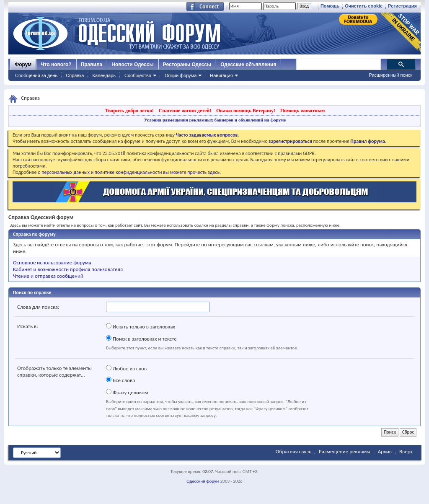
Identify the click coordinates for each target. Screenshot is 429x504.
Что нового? (56, 65)
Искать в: (28, 326)
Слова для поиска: (38, 307)
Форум (23, 65)
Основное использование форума (52, 262)
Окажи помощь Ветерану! (246, 111)
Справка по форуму (34, 234)
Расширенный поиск (390, 75)
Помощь (330, 6)
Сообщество (138, 75)
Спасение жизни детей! (185, 111)
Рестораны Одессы (187, 65)
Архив (385, 451)
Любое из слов (126, 368)
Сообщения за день (36, 75)
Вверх (406, 451)
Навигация (221, 75)
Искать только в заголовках (141, 326)
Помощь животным (303, 111)
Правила (92, 65)
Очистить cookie (364, 6)
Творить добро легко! (129, 111)
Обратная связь (293, 451)
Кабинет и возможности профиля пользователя (68, 269)
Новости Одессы (132, 65)
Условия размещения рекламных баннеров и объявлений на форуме (215, 120)
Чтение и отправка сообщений (48, 276)
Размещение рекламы (345, 451)
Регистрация (402, 6)
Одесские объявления (248, 65)
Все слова (120, 380)
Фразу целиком (127, 392)
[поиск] (338, 65)
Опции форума (181, 75)
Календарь (104, 75)
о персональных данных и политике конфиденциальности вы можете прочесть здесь (129, 172)
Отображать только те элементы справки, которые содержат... (54, 371)
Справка (75, 75)
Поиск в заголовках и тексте (141, 339)
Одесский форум (203, 481)
